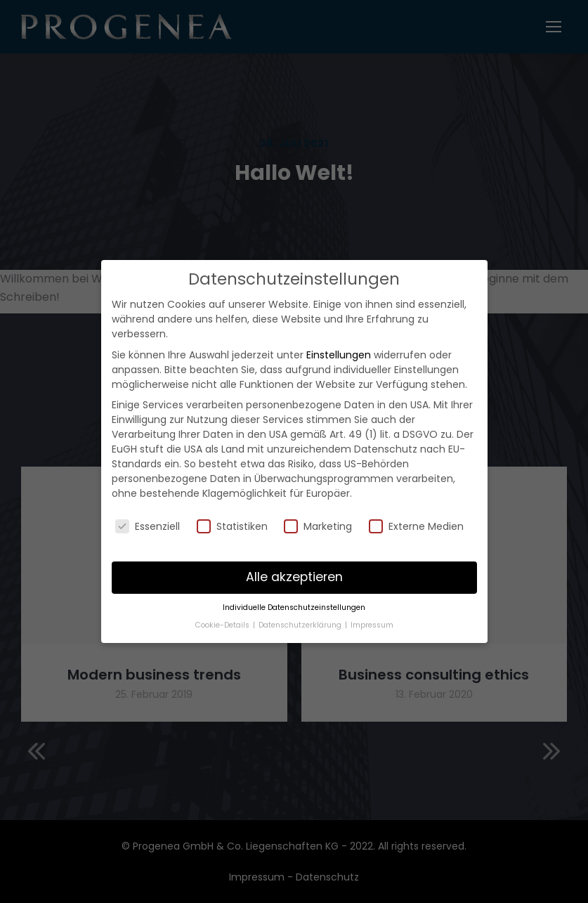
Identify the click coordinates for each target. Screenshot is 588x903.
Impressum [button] (372, 625)
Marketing (318, 526)
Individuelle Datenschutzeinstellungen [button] (294, 608)
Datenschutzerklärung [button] (301, 625)
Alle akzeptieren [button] (294, 577)
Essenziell (148, 526)
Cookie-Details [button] (223, 625)
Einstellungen (339, 355)
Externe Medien (416, 526)
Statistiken (232, 526)
